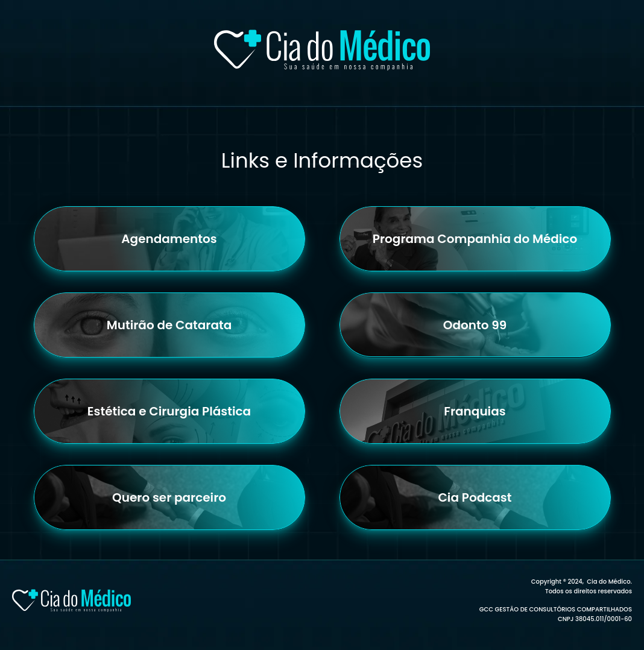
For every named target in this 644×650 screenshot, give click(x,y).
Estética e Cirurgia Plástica (169, 411)
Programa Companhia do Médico (475, 239)
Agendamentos (169, 239)
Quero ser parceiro (169, 497)
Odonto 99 (475, 325)
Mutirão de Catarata (169, 325)
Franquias (475, 411)
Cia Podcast (475, 497)
